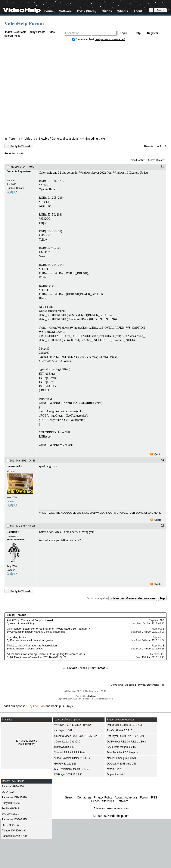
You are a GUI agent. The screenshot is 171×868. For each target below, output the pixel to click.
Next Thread (98, 668)
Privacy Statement (148, 685)
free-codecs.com (117, 808)
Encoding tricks (95, 139)
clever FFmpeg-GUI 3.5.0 (121, 758)
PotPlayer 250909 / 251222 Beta (125, 736)
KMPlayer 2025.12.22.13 (68, 775)
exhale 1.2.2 (114, 769)
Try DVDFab (36, 706)
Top (162, 598)
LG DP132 (8, 792)
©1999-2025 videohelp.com (111, 816)
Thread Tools (136, 160)
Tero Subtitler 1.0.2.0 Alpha (122, 753)
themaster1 (13, 466)
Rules (51, 32)
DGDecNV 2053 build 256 (122, 764)
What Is (123, 11)
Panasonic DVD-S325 (14, 819)
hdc (52, 273)
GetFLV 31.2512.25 (65, 764)
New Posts (20, 32)
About (138, 11)
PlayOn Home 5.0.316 (119, 730)
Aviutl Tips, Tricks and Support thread (30, 620)
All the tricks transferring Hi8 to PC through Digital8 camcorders (46, 654)
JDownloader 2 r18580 (67, 742)
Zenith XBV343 (10, 809)
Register (153, 33)
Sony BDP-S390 (11, 803)
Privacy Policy (103, 797)
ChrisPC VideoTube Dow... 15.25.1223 (76, 736)
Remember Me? (84, 39)
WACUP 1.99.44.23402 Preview (72, 725)
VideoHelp (131, 685)
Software (65, 11)
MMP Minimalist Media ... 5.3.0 (72, 769)
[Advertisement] (40, 90)
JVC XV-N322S (10, 814)
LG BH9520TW (10, 825)
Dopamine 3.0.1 (116, 775)
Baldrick (12, 532)
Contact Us (117, 685)
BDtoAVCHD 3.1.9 (65, 747)
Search (9, 36)
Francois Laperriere (19, 171)
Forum (49, 11)
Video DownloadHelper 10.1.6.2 (72, 758)
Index (8, 32)
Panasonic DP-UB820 (14, 797)
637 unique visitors (26, 741)
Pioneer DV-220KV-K (14, 831)
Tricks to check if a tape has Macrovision (32, 645)
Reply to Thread (19, 146)
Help (138, 33)
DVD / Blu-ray (87, 11)
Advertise (131, 797)
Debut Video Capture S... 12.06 (125, 725)
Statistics (108, 801)
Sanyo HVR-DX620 (13, 787)
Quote (156, 454)
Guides (107, 11)
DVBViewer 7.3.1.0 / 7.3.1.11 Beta (126, 742)
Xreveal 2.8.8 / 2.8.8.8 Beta (70, 753)
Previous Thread (76, 668)
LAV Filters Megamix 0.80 (122, 747)
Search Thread (156, 160)
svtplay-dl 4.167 (63, 730)
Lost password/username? (110, 39)
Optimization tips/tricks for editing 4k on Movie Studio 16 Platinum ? (48, 629)
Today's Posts (37, 32)
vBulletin (91, 696)
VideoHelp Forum (24, 23)
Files (17, 36)
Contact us (84, 797)
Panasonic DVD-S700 (14, 836)
